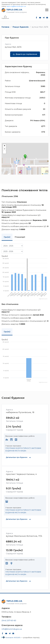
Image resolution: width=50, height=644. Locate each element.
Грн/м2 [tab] (7, 237)
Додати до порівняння (26, 54)
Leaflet (45, 174)
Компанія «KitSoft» (13, 638)
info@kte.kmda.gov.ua (12, 629)
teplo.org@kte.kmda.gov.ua (16, 6)
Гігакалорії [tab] (20, 237)
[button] (25, 157)
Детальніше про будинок (18, 457)
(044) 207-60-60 (9, 621)
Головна (5, 27)
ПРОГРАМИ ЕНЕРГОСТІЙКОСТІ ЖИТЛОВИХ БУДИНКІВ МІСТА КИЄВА (23, 450)
